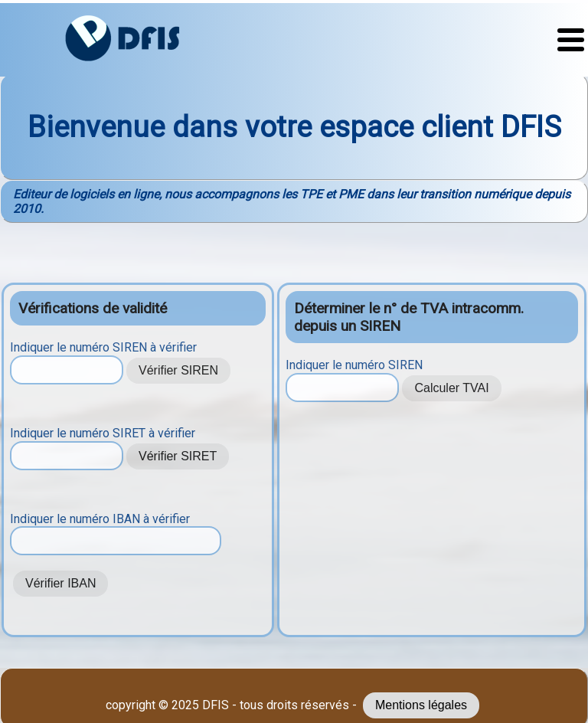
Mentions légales (421, 705)
